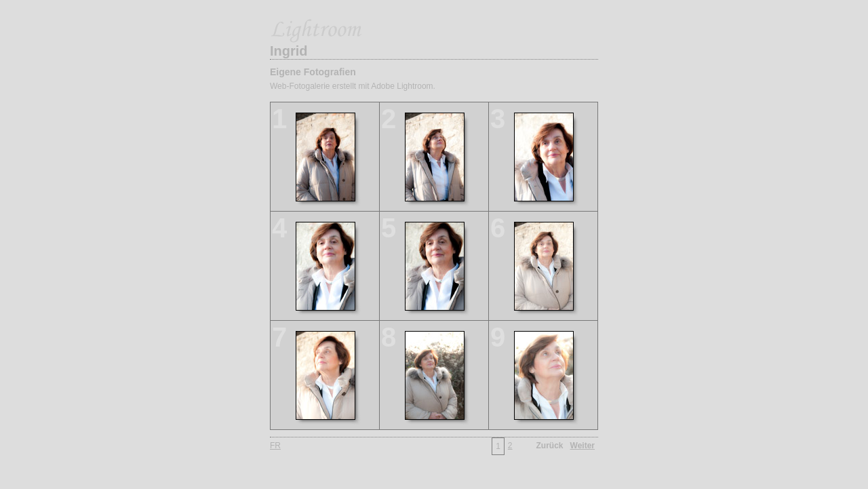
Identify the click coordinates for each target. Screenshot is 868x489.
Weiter (583, 446)
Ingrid (289, 51)
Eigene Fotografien (313, 72)
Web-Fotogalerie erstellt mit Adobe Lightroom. (353, 86)
